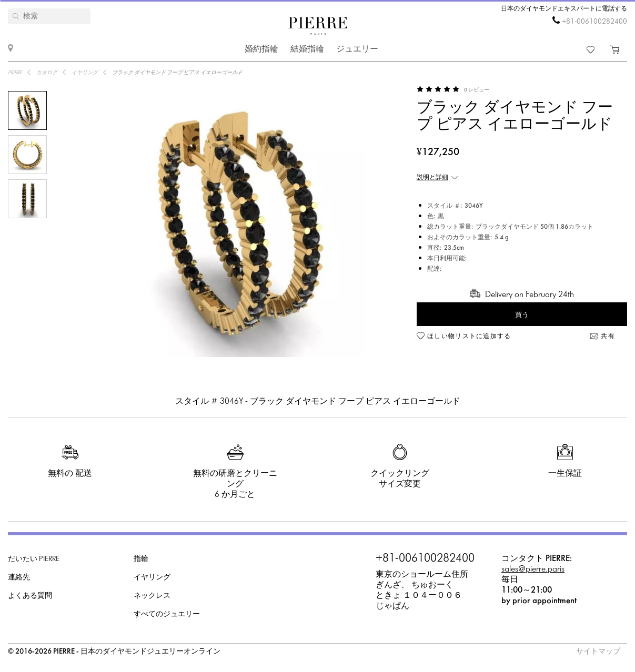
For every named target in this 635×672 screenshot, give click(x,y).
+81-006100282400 (594, 22)
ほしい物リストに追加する (469, 337)
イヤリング (152, 578)
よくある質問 (30, 596)
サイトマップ (598, 652)
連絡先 (19, 578)
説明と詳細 (432, 178)
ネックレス (152, 596)
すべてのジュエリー (167, 614)
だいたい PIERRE (34, 559)
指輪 (141, 559)
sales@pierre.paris (533, 569)
